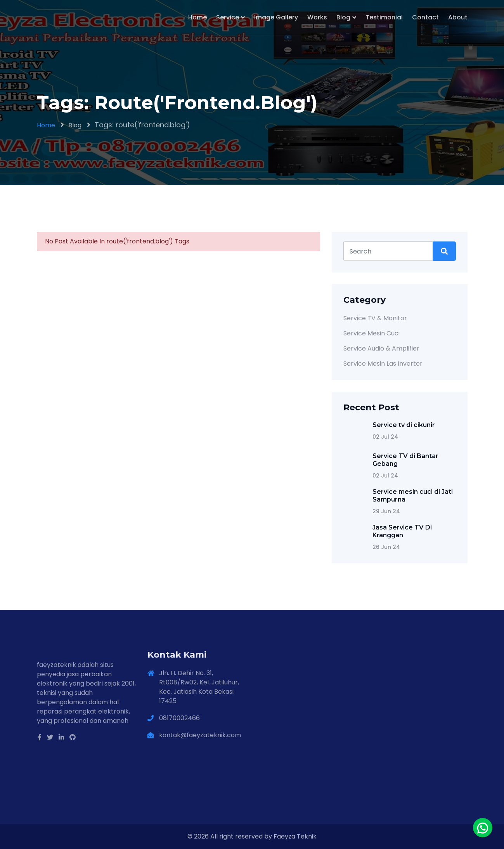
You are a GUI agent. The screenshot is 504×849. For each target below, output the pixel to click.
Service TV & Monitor (375, 318)
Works (317, 17)
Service (228, 17)
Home (197, 17)
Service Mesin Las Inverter (383, 364)
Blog (343, 17)
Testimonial (384, 17)
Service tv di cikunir (404, 425)
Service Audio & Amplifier (381, 348)
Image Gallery (276, 17)
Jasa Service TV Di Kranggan (402, 531)
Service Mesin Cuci (372, 333)
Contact (425, 17)
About (458, 17)
